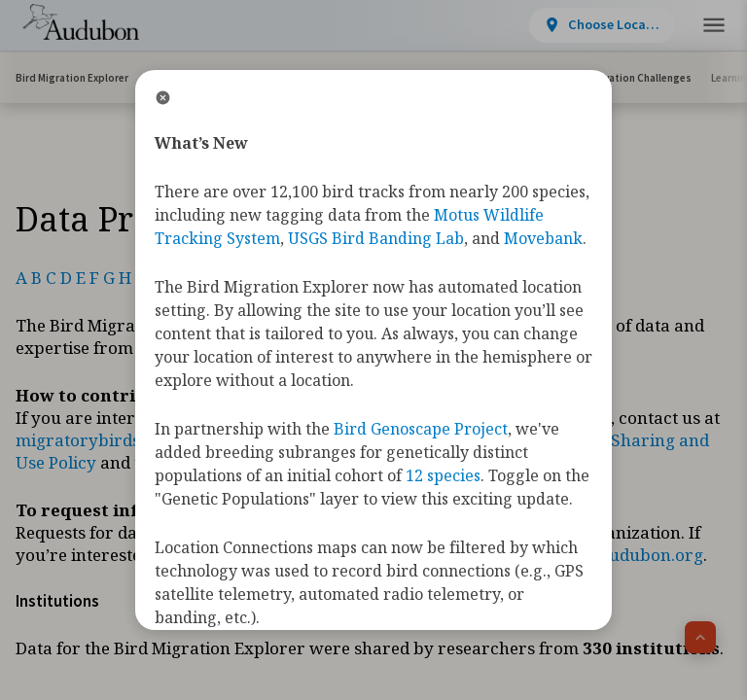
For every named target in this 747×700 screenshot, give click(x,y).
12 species (443, 475)
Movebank (543, 238)
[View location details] (450, 25)
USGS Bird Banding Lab (376, 238)
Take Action (584, 23)
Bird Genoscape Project (421, 429)
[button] (714, 26)
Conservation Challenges (630, 78)
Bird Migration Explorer (72, 78)
